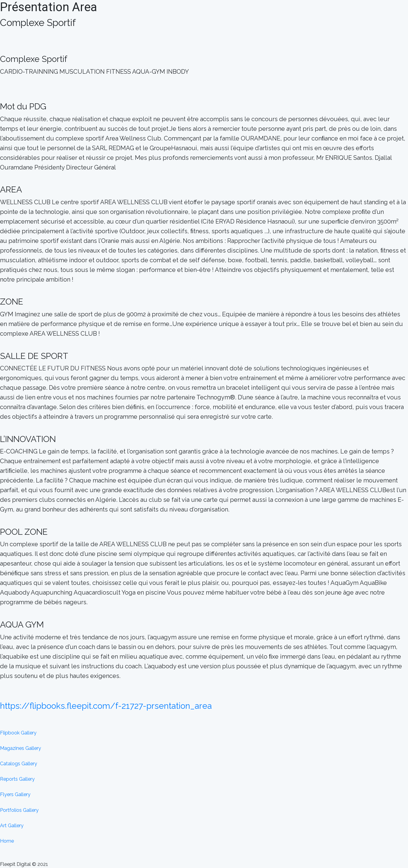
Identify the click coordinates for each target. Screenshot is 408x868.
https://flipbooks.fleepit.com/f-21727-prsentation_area (106, 706)
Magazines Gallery (21, 748)
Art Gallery (12, 826)
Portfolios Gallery (19, 810)
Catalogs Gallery (19, 764)
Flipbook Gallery (18, 733)
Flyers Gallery (15, 794)
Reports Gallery (17, 779)
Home (7, 841)
